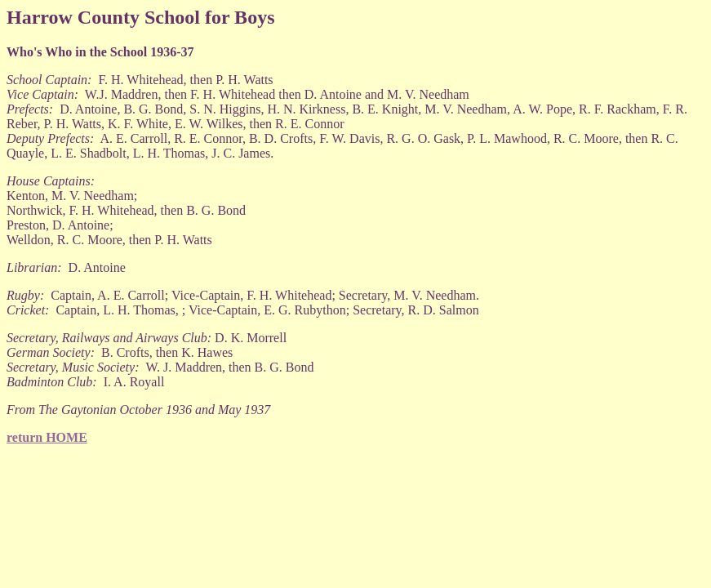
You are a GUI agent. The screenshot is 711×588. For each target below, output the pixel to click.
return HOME (47, 437)
